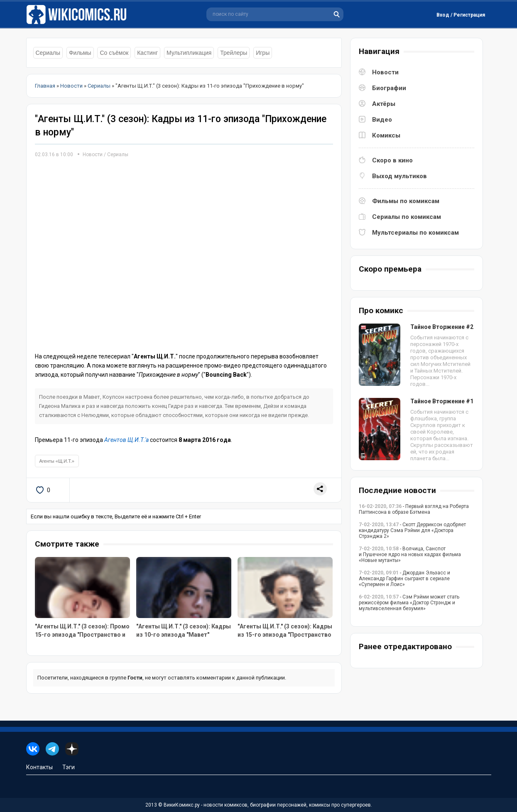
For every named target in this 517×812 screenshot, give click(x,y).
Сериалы (48, 53)
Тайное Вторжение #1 (442, 401)
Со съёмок (114, 53)
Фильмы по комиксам (406, 201)
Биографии (389, 88)
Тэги (69, 767)
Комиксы (386, 135)
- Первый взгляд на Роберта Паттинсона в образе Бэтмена (414, 509)
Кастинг (147, 53)
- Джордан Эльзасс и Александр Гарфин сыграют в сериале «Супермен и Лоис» (404, 579)
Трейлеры (234, 53)
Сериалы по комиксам (407, 217)
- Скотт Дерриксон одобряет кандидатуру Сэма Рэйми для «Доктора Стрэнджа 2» (412, 530)
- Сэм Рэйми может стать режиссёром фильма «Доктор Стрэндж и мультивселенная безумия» (409, 603)
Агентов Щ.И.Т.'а (126, 440)
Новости (93, 155)
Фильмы (80, 53)
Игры (263, 53)
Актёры (384, 104)
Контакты (39, 767)
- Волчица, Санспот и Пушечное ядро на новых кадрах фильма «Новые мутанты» (410, 554)
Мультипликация (189, 53)
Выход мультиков (399, 176)
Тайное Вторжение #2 (442, 327)
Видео (382, 120)
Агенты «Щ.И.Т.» (57, 461)
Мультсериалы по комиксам (415, 233)
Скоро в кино (392, 160)
